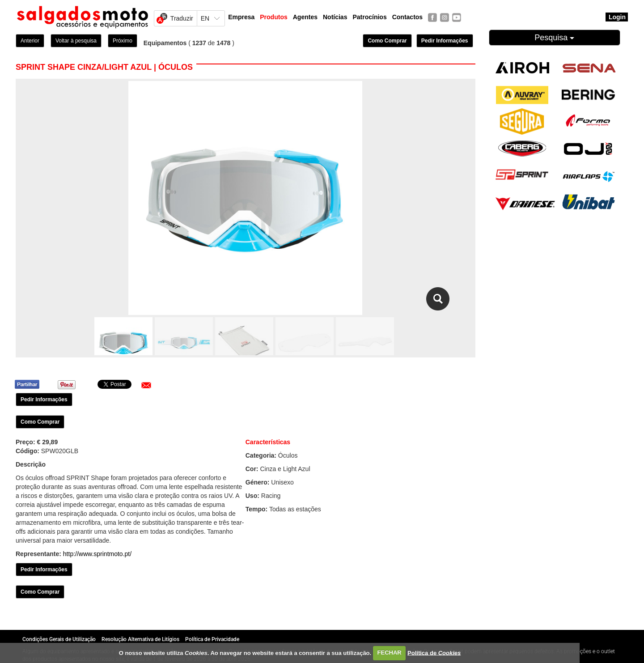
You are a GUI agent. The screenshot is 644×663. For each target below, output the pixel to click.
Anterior (30, 41)
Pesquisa (554, 38)
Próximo (123, 41)
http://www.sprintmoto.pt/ (97, 554)
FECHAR (390, 652)
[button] (146, 385)
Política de (434, 652)
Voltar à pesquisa (76, 41)
